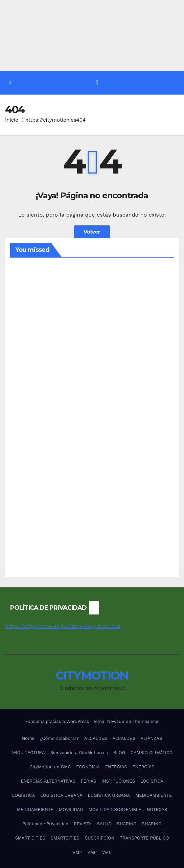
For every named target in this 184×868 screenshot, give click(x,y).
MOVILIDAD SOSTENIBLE (115, 810)
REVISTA (83, 824)
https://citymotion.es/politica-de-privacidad (63, 626)
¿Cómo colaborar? (59, 738)
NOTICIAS (157, 810)
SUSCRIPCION (100, 838)
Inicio (12, 120)
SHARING (127, 824)
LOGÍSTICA (152, 781)
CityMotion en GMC (50, 767)
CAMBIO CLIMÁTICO (152, 753)
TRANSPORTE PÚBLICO (144, 838)
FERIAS (89, 781)
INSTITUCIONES (118, 781)
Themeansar (146, 721)
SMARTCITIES (65, 838)
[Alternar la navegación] (97, 83)
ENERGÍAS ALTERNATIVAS (48, 781)
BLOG (119, 753)
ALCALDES (96, 738)
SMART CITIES (30, 838)
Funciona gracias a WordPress (58, 721)
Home (28, 738)
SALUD (104, 824)
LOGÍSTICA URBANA (61, 795)
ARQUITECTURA (28, 753)
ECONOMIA (88, 767)
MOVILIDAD (71, 810)
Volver (92, 232)
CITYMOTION (92, 675)
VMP (77, 852)
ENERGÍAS (116, 767)
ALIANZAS (151, 738)
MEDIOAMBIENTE (154, 795)
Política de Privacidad (45, 824)
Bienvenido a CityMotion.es (79, 753)
